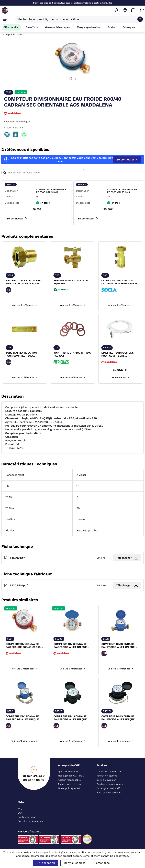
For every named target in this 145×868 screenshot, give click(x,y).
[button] (117, 10)
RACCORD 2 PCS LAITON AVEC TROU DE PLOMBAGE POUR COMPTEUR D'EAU (24, 282)
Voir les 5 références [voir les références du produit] (120, 305)
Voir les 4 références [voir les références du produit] (120, 741)
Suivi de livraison (106, 780)
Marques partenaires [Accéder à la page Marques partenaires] (88, 27)
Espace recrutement (70, 784)
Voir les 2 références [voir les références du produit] (72, 305)
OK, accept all (46, 863)
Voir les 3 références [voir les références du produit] (72, 669)
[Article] (44, 173)
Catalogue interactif (108, 788)
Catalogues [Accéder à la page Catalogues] (129, 27)
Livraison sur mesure (109, 771)
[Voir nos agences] (125, 10)
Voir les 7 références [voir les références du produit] (25, 305)
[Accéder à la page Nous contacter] (133, 10)
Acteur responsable (69, 780)
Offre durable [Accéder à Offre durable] (11, 27)
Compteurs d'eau (13, 34)
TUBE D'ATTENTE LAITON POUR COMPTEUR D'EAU (21, 354)
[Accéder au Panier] (142, 10)
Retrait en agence (107, 776)
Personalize (102, 863)
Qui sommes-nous (69, 771)
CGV (20, 813)
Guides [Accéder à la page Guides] (111, 27)
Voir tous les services (109, 792)
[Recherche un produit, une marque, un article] (77, 19)
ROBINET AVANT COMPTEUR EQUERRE (71, 282)
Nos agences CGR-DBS (71, 776)
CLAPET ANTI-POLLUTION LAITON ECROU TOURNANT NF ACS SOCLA (120, 282)
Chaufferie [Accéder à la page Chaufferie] (32, 27)
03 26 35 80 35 (34, 780)
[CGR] (5, 10)
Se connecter (127, 160)
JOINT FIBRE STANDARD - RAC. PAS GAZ (72, 354)
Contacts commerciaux (110, 784)
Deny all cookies (75, 863)
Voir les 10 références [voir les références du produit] (25, 741)
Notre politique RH (69, 788)
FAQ (20, 809)
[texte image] (25, 257)
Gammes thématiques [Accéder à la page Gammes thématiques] (57, 27)
